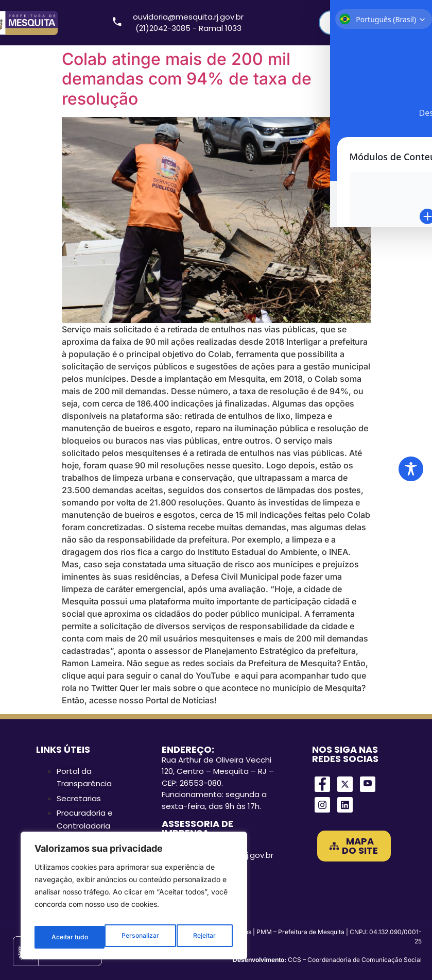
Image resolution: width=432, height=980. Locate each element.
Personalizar (69, 937)
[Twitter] (345, 784)
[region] (134, 899)
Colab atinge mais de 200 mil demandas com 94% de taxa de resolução (187, 79)
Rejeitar (134, 937)
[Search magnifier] (409, 23)
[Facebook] (322, 784)
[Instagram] (322, 805)
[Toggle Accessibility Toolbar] (411, 469)
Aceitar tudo (199, 937)
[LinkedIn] (345, 805)
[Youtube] (368, 784)
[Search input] (366, 23)
